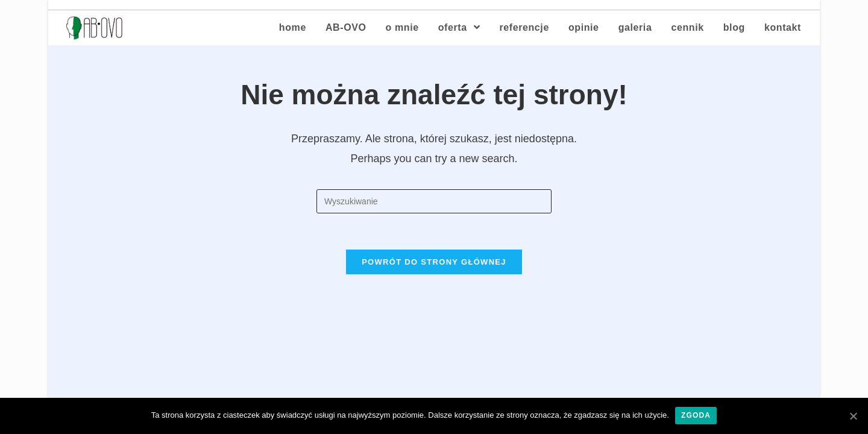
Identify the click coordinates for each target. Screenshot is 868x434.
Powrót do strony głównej (434, 262)
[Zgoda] (853, 416)
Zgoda (696, 415)
